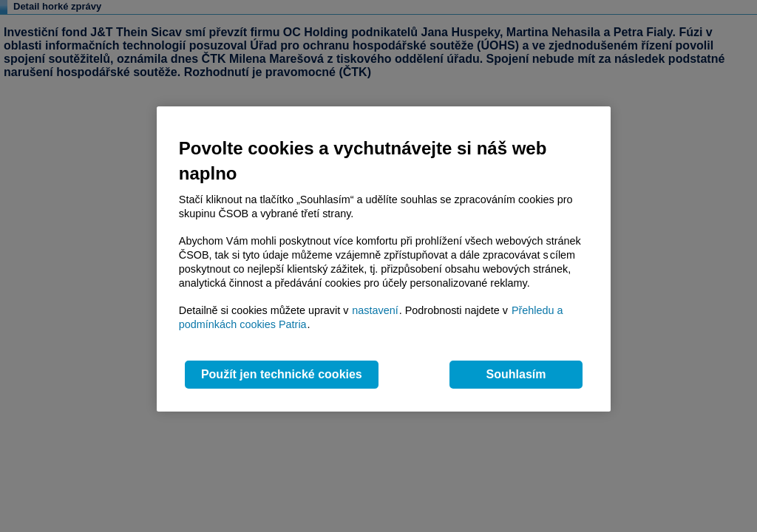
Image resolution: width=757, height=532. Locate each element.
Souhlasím (516, 374)
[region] (384, 259)
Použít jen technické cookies (282, 374)
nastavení (375, 310)
